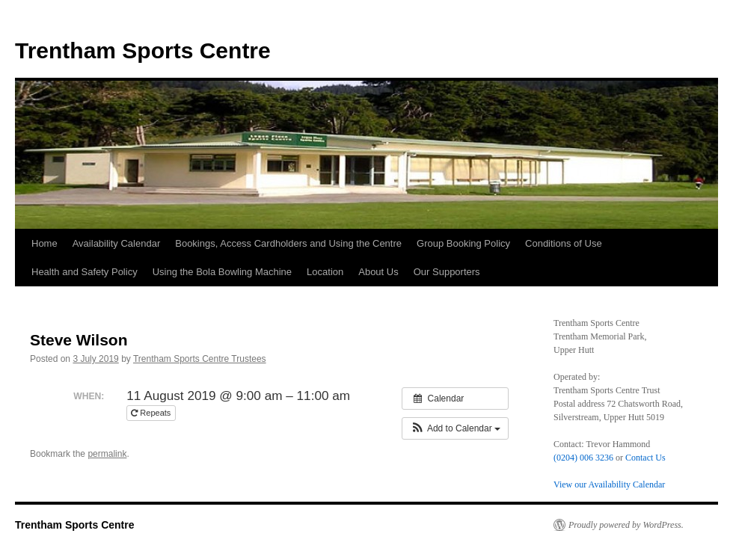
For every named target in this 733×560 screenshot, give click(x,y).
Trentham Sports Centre (143, 50)
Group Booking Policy (463, 243)
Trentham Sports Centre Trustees (200, 359)
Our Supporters (447, 272)
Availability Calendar (117, 243)
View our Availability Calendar (609, 484)
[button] (455, 428)
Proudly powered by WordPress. (626, 525)
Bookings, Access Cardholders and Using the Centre (288, 243)
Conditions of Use (564, 243)
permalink (107, 454)
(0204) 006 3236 (583, 458)
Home (45, 243)
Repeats (152, 413)
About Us (378, 272)
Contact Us (645, 458)
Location (325, 272)
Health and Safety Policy (85, 272)
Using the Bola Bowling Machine (222, 272)
